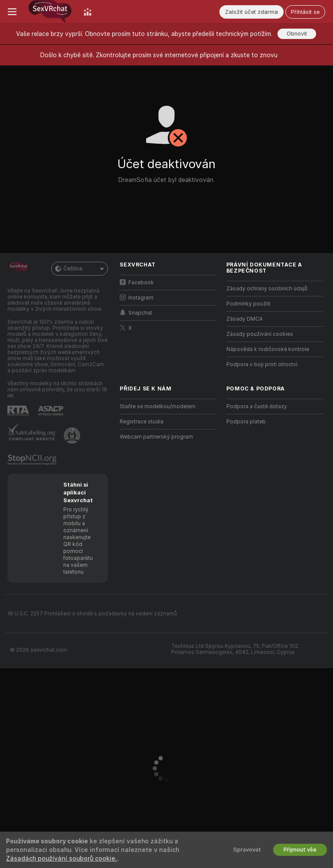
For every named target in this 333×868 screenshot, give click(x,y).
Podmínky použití (248, 304)
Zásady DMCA (245, 319)
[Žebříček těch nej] (88, 12)
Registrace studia (142, 422)
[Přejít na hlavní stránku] (50, 12)
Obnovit (297, 34)
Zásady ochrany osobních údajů (267, 289)
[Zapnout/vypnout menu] (12, 12)
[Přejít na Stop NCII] (33, 460)
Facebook (137, 282)
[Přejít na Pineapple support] (73, 436)
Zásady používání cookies (260, 334)
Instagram (137, 297)
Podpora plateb (246, 422)
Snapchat (136, 313)
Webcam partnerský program (156, 437)
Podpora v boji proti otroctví (262, 364)
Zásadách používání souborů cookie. (62, 858)
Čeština (80, 269)
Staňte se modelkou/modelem (158, 406)
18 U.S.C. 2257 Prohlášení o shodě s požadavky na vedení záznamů (92, 614)
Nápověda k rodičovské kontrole (268, 349)
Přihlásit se (305, 12)
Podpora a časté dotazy (257, 406)
